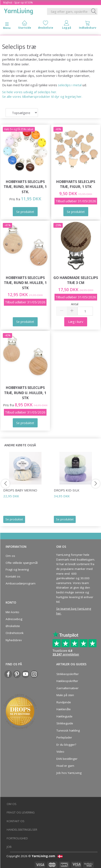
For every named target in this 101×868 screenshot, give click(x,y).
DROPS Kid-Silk (67, 490)
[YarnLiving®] (19, 11)
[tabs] (87, 26)
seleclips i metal (70, 85)
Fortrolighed (17, 838)
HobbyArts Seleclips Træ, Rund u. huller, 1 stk (25, 393)
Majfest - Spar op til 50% (18, 2)
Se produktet (14, 519)
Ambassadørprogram (21, 583)
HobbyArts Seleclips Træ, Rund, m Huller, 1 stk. (25, 187)
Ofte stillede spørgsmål (22, 563)
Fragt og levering (17, 569)
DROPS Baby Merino (20, 490)
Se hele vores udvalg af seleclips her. (30, 92)
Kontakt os (13, 576)
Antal (75, 304)
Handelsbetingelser (22, 830)
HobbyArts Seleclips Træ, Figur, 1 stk (76, 184)
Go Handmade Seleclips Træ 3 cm (76, 280)
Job (9, 847)
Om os (10, 556)
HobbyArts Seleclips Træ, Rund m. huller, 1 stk (25, 283)
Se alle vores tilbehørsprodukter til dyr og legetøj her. (42, 96)
